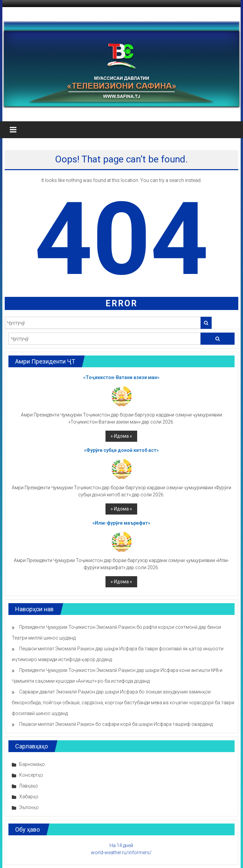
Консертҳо (31, 775)
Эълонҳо (29, 807)
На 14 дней (121, 845)
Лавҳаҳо (29, 786)
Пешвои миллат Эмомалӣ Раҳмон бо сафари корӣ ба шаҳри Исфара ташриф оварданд (116, 724)
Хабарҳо (29, 797)
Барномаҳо (32, 764)
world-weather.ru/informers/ (121, 852)
